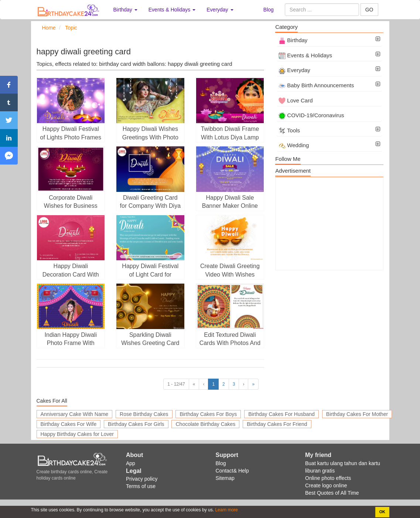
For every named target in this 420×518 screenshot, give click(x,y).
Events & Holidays (305, 55)
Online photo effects (328, 478)
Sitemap (225, 478)
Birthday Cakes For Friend (277, 424)
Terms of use (141, 486)
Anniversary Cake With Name (75, 414)
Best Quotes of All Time (332, 493)
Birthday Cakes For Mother (357, 414)
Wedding (294, 145)
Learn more (226, 510)
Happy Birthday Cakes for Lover (77, 434)
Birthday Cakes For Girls (136, 424)
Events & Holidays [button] (172, 10)
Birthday (293, 40)
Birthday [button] (125, 10)
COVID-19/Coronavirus (311, 115)
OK (382, 512)
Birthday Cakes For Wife (69, 424)
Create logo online (326, 485)
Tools (289, 130)
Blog (269, 10)
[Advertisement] (329, 224)
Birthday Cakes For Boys (208, 414)
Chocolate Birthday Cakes (205, 424)
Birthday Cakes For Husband (281, 414)
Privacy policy (142, 479)
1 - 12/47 (176, 384)
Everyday (294, 70)
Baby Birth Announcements (316, 85)
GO (369, 10)
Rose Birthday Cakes (144, 414)
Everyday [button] (220, 10)
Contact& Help (232, 471)
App (131, 463)
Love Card (296, 100)
